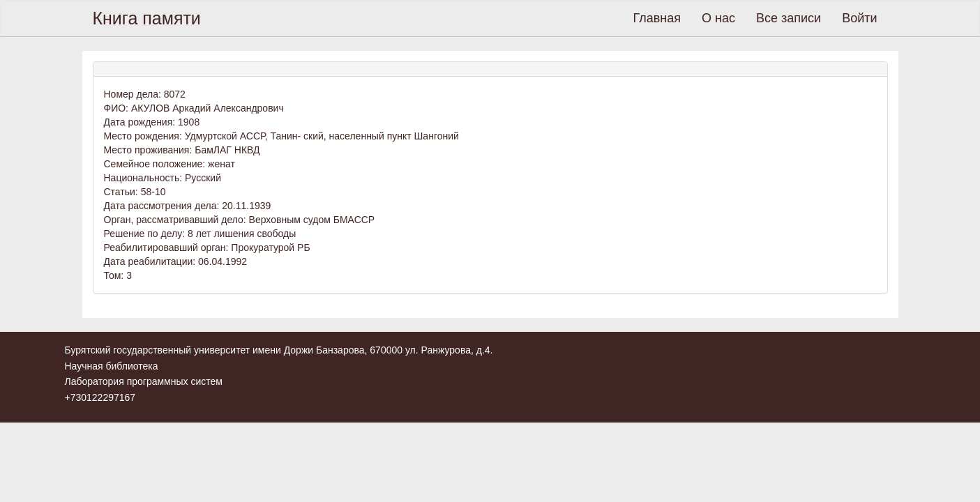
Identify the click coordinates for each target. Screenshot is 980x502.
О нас (718, 18)
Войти (859, 18)
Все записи (789, 18)
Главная (657, 18)
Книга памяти (147, 18)
